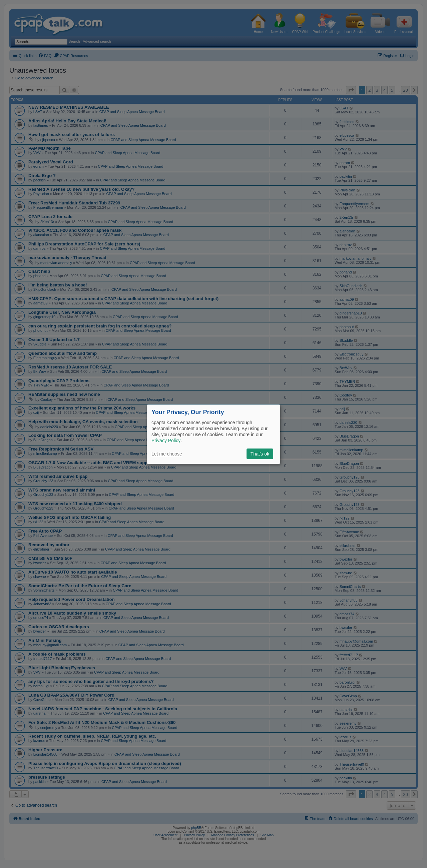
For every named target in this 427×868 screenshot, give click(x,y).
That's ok (260, 454)
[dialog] (213, 434)
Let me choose (167, 454)
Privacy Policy (166, 441)
